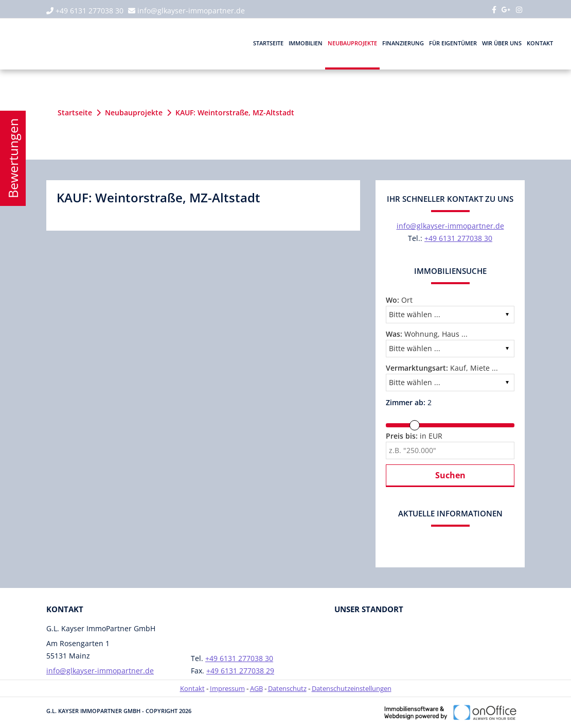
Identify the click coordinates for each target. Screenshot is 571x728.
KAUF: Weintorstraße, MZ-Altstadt (235, 112)
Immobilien (306, 43)
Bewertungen (13, 158)
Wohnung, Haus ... (427, 334)
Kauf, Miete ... (442, 368)
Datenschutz (287, 688)
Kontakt (540, 43)
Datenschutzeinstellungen (352, 688)
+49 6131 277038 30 (90, 11)
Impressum (227, 688)
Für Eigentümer (453, 43)
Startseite (268, 43)
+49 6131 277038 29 (240, 671)
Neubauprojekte (352, 43)
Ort (399, 300)
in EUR (414, 436)
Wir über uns (502, 43)
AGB (256, 688)
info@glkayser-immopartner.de (191, 11)
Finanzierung (403, 43)
